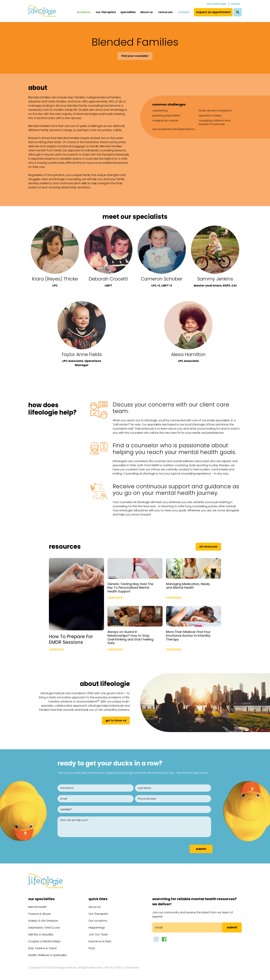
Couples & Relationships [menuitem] (44, 941)
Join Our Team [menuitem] (98, 934)
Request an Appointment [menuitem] (213, 12)
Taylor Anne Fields (82, 354)
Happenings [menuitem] (97, 928)
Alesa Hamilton (188, 354)
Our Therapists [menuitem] (106, 12)
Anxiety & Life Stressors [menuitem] (43, 921)
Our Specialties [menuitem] (41, 899)
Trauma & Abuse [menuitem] (39, 914)
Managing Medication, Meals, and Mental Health (188, 586)
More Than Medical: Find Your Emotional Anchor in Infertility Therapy (188, 635)
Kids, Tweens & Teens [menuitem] (42, 948)
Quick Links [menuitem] (98, 899)
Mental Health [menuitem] (37, 907)
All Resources (208, 547)
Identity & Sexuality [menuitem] (41, 934)
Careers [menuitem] (235, 4)
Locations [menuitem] (84, 12)
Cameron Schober (162, 279)
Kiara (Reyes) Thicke (55, 279)
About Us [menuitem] (146, 12)
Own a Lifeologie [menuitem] (216, 4)
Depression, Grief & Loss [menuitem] (44, 928)
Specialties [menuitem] (128, 12)
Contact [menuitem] (184, 12)
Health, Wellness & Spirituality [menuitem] (47, 955)
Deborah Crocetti (108, 279)
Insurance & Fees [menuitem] (100, 941)
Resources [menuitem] (165, 12)
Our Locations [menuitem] (98, 921)
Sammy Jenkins (215, 279)
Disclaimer (132, 968)
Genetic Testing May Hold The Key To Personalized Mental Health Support (130, 588)
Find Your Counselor (135, 56)
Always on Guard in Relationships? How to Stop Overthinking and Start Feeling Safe (130, 637)
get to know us (116, 720)
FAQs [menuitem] (92, 948)
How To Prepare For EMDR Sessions (71, 639)
